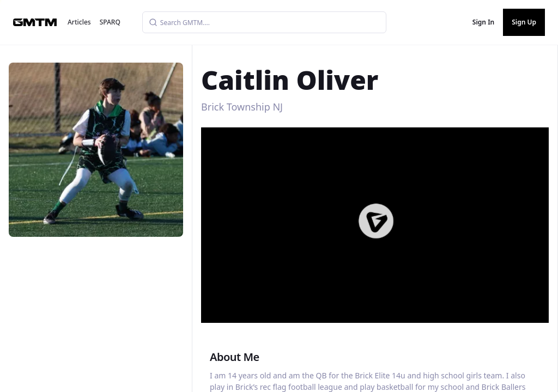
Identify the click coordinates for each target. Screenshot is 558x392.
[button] (376, 221)
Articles (79, 22)
